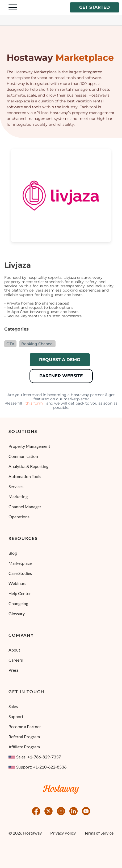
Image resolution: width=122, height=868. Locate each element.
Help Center (20, 593)
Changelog (18, 603)
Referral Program (24, 737)
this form (34, 403)
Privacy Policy (63, 833)
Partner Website (61, 376)
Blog (13, 553)
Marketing (18, 496)
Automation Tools (25, 476)
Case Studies (20, 573)
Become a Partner (25, 726)
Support (16, 716)
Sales (13, 706)
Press (14, 670)
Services (16, 486)
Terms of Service (99, 833)
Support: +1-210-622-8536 (37, 767)
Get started (94, 7)
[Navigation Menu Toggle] (13, 7)
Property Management (29, 446)
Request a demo (60, 360)
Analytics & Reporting (28, 466)
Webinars (17, 583)
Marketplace (20, 563)
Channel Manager (25, 507)
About (14, 650)
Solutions (23, 431)
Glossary (17, 613)
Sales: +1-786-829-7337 (35, 757)
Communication (23, 456)
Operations (19, 517)
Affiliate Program (24, 747)
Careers (16, 660)
